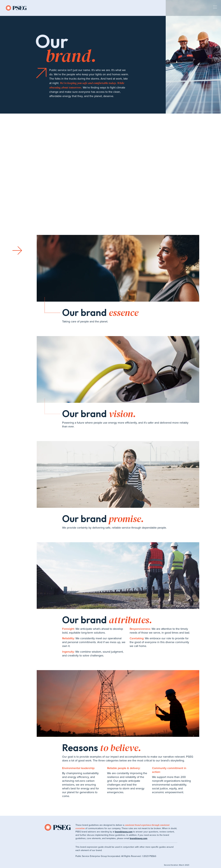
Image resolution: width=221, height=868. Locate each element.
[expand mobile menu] (215, 8)
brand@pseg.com (124, 832)
